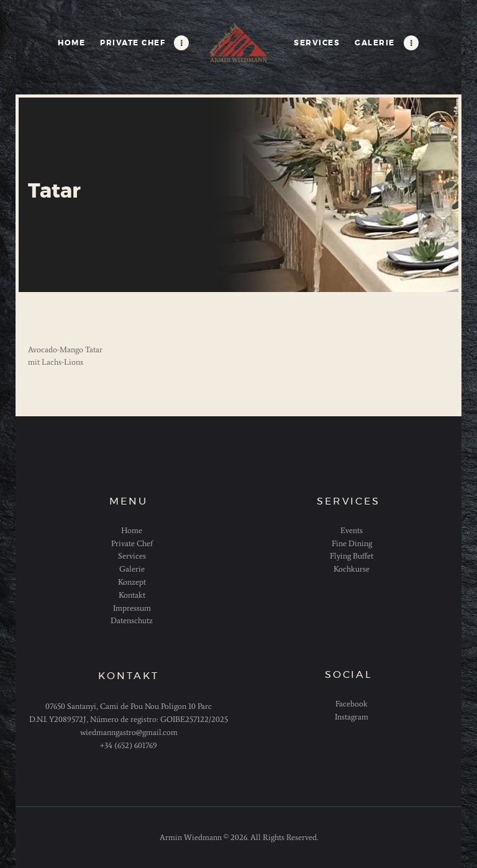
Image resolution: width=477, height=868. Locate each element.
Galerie (132, 569)
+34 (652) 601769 (129, 745)
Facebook (352, 704)
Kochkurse (352, 569)
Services (132, 556)
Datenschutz (132, 620)
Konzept (132, 582)
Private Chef (132, 543)
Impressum (132, 608)
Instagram (352, 717)
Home (132, 530)
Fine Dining (352, 543)
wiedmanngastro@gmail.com (129, 732)
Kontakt (132, 595)
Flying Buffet (352, 556)
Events (352, 530)
